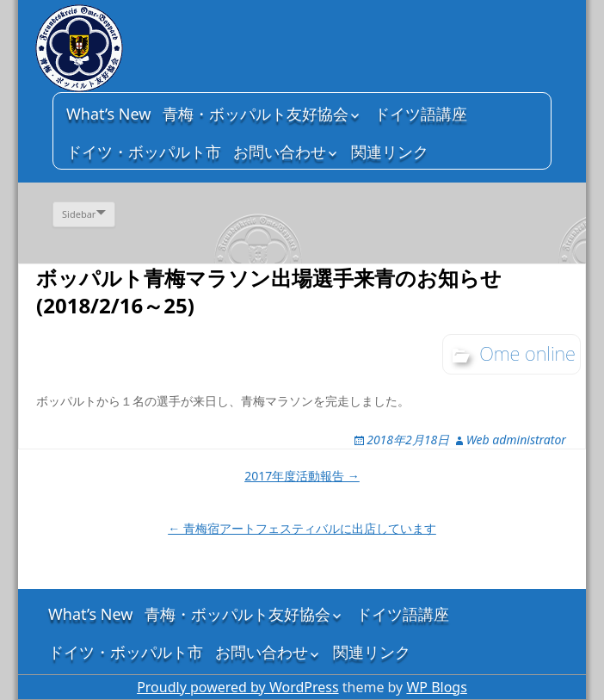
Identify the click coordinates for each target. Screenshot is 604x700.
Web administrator (516, 440)
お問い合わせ (280, 152)
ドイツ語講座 (421, 114)
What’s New (108, 114)
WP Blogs (436, 687)
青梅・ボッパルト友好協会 (256, 114)
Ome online (527, 353)
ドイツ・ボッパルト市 (144, 152)
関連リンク (390, 152)
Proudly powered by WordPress (237, 687)
